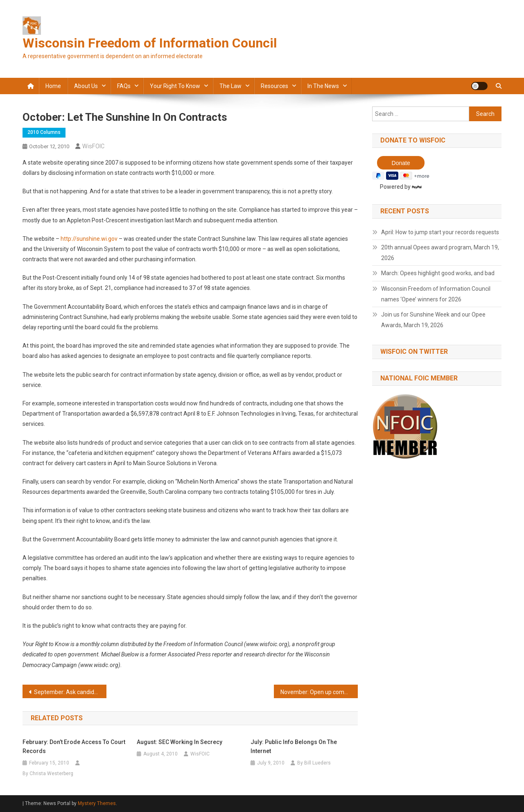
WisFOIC (93, 146)
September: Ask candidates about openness (70, 692)
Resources (274, 86)
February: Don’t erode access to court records (74, 746)
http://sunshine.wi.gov (89, 239)
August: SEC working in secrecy (180, 742)
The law (230, 86)
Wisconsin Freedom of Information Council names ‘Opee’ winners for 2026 (436, 294)
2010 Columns (44, 132)
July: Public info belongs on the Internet (294, 746)
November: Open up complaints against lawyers (319, 692)
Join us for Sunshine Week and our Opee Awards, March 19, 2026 (433, 320)
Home (53, 86)
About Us (86, 86)
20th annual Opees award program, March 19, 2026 (440, 253)
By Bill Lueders (314, 763)
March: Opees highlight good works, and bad (438, 273)
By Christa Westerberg (48, 774)
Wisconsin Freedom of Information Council (150, 43)
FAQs (124, 86)
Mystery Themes (97, 803)
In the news (323, 86)
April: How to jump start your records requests (440, 232)
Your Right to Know (175, 86)
